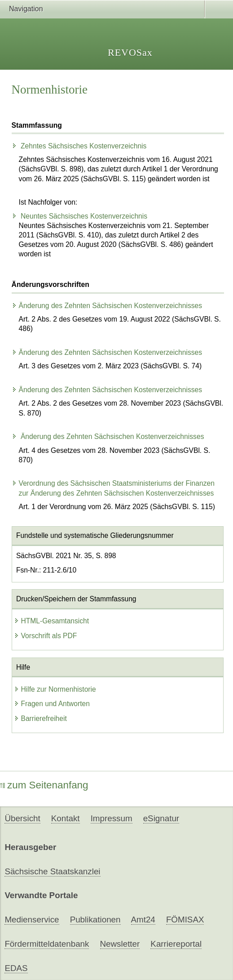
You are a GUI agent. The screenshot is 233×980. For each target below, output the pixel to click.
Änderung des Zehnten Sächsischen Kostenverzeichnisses (107, 306)
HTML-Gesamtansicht (52, 621)
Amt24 (143, 920)
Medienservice (32, 920)
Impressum (112, 818)
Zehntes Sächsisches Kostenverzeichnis (79, 146)
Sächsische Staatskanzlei (52, 871)
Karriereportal (176, 944)
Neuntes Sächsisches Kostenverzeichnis (80, 216)
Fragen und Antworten (52, 704)
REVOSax (130, 52)
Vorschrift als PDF (46, 636)
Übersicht (22, 818)
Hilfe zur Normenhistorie (55, 689)
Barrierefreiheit (40, 718)
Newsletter (120, 944)
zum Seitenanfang (44, 785)
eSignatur (161, 818)
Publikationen (95, 920)
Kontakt (66, 818)
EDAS (16, 968)
